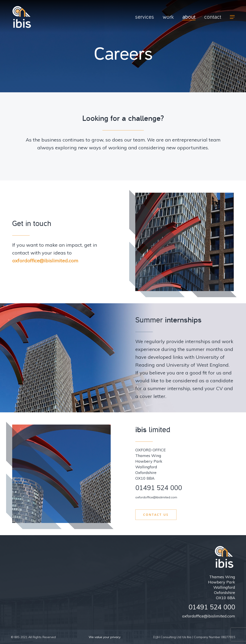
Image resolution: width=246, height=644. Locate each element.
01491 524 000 (159, 488)
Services (145, 17)
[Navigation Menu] (232, 17)
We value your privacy (105, 637)
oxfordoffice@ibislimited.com (45, 261)
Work (168, 17)
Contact (213, 17)
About (189, 17)
